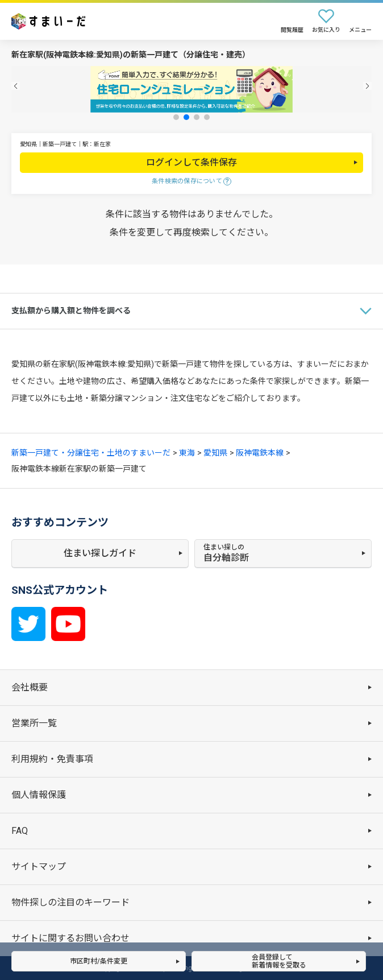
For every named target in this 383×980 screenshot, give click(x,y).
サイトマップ (39, 867)
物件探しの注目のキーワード (70, 902)
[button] (16, 86)
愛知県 (215, 453)
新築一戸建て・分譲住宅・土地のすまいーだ (91, 453)
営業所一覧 (34, 723)
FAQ (20, 831)
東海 (187, 453)
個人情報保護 (39, 795)
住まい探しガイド (100, 553)
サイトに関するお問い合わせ (70, 938)
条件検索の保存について (187, 181)
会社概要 (30, 687)
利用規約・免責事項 (52, 759)
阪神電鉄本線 (260, 453)
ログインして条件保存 (191, 162)
